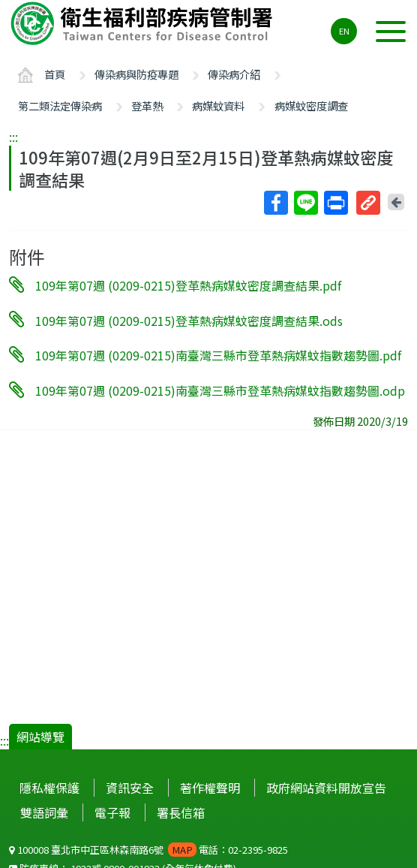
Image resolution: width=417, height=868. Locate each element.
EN (344, 31)
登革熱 (147, 105)
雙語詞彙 (44, 812)
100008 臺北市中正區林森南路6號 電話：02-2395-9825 (148, 850)
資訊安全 (130, 788)
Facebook (275, 203)
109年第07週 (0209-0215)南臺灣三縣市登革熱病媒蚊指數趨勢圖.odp (220, 390)
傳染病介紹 (234, 74)
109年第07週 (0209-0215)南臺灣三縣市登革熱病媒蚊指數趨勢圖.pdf (218, 355)
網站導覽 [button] (40, 737)
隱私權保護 (49, 788)
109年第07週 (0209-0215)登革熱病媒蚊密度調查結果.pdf (188, 285)
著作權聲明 (210, 788)
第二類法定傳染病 (60, 105)
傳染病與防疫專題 (136, 74)
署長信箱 (181, 812)
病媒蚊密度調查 (311, 105)
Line (305, 203)
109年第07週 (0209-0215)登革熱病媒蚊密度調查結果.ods (189, 320)
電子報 (112, 812)
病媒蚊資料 (218, 105)
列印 (335, 203)
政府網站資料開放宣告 (326, 788)
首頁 (55, 74)
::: (13, 137)
